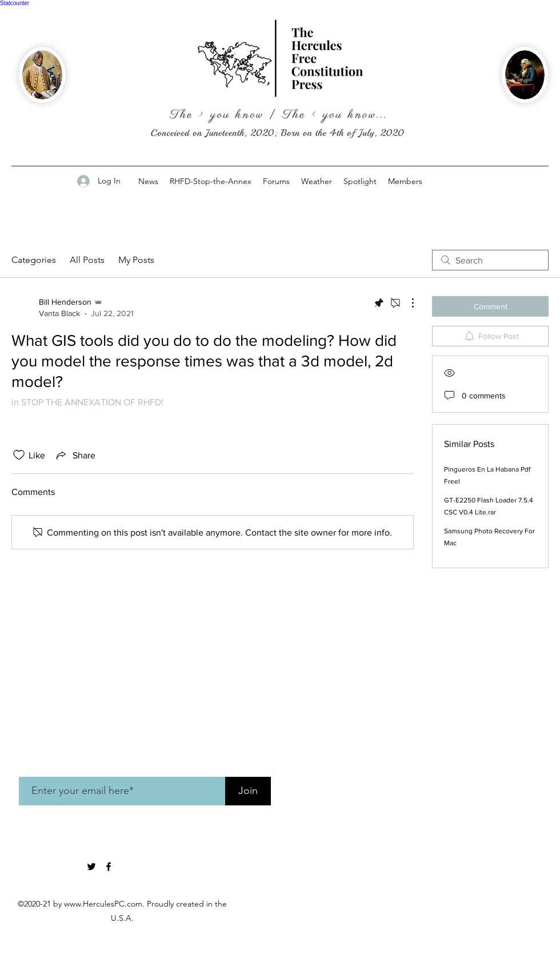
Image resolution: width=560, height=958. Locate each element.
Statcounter (15, 3)
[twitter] (91, 867)
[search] (490, 260)
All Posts (87, 260)
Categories (34, 260)
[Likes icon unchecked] (19, 455)
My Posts (136, 260)
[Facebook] (109, 867)
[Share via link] (75, 455)
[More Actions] (407, 303)
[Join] (248, 791)
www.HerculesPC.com (103, 904)
